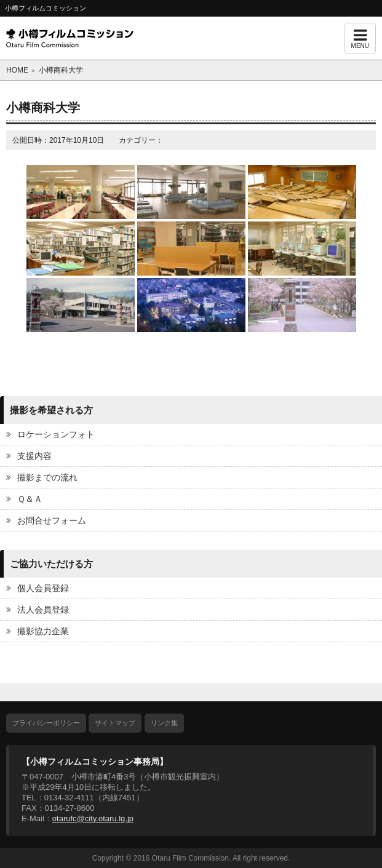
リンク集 (164, 723)
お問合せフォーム (52, 520)
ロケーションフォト (56, 434)
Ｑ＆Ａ (30, 499)
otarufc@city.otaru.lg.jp (93, 818)
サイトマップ (115, 723)
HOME (17, 70)
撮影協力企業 (43, 631)
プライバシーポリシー (46, 723)
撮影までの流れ (47, 477)
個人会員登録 (43, 588)
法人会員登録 (43, 610)
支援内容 (34, 456)
